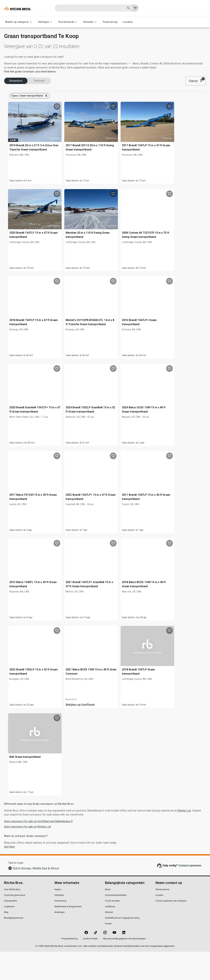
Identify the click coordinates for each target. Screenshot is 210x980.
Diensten (90, 22)
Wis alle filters (150, 108)
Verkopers (59, 923)
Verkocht (45, 100)
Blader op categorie (19, 22)
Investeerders (11, 929)
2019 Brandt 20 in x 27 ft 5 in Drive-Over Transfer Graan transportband (86, 171)
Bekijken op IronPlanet (130, 733)
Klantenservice (162, 918)
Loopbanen (9, 935)
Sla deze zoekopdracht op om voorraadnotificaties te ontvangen (136, 117)
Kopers (58, 918)
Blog (6, 940)
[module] (149, 94)
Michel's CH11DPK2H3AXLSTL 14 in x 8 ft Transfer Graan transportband (136, 346)
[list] (160, 94)
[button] (31, 114)
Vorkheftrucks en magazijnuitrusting (122, 946)
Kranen (108, 952)
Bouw (108, 918)
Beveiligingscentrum (14, 946)
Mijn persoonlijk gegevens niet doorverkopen (124, 967)
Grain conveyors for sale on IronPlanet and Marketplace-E (38, 850)
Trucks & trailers (113, 929)
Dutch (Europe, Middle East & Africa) (36, 896)
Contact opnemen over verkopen (171, 929)
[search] (55, 296)
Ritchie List (184, 839)
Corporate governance (15, 923)
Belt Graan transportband (84, 778)
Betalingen (60, 940)
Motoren (109, 940)
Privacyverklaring (70, 967)
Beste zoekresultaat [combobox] (183, 94)
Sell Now (9, 875)
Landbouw (110, 935)
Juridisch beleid (90, 967)
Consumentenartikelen (116, 923)
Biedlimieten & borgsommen (68, 935)
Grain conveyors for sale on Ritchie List (27, 855)
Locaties (128, 22)
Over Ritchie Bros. (12, 918)
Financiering (110, 22)
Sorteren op (176, 90)
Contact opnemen (190, 894)
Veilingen (46, 22)
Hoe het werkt (68, 22)
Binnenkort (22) (18, 100)
